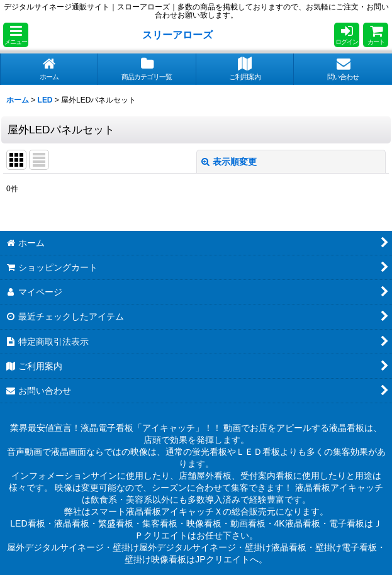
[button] (16, 35)
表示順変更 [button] (229, 162)
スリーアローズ (177, 35)
